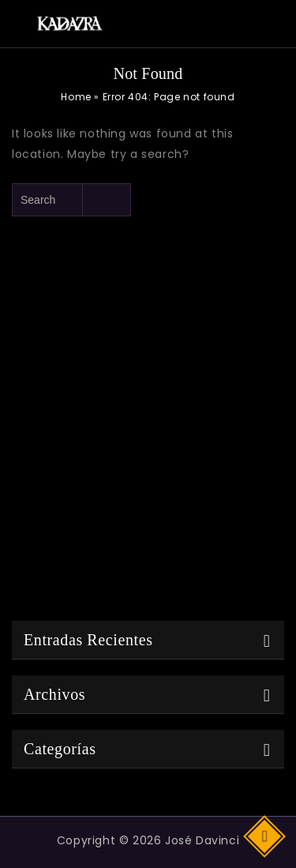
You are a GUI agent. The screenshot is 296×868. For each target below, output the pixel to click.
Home (76, 97)
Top (266, 835)
